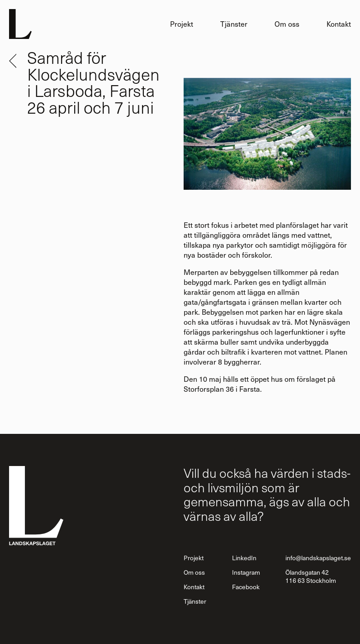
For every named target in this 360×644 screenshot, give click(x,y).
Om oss (287, 24)
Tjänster (234, 24)
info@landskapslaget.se (318, 558)
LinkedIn (244, 558)
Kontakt (339, 24)
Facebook (246, 587)
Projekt (182, 24)
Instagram (246, 572)
